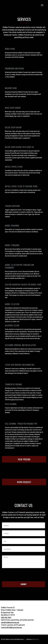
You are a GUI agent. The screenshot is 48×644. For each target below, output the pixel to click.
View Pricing (24, 459)
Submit (24, 584)
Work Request (24, 482)
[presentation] (17, 575)
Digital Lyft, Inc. (35, 639)
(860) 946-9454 (6, 617)
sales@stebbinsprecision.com (10, 622)
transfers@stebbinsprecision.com (11, 627)
